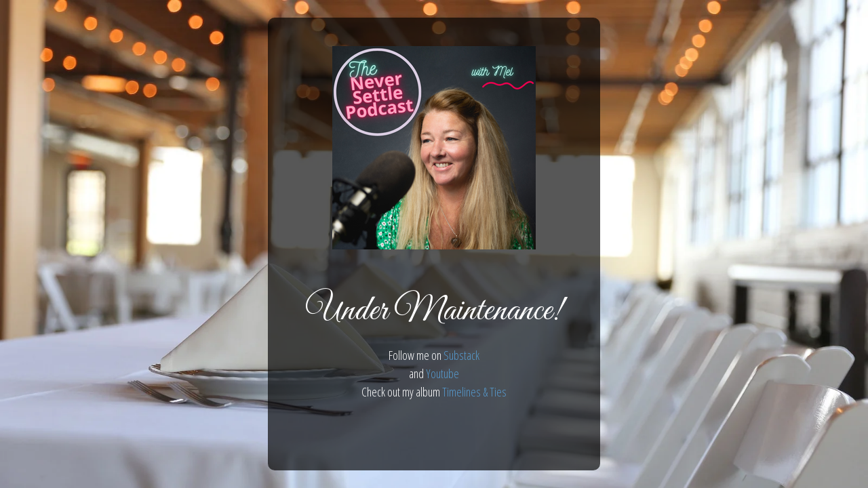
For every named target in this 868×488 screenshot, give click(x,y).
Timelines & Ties (474, 392)
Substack (461, 355)
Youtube (442, 373)
